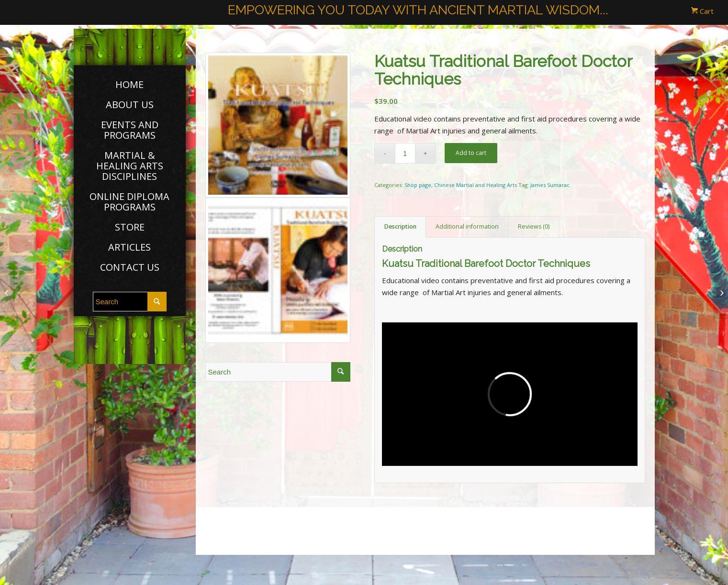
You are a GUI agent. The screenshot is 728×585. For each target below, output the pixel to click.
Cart (702, 11)
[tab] (400, 227)
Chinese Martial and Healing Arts (476, 185)
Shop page (418, 185)
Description (400, 226)
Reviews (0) (534, 226)
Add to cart (471, 153)
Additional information (467, 226)
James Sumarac (550, 185)
